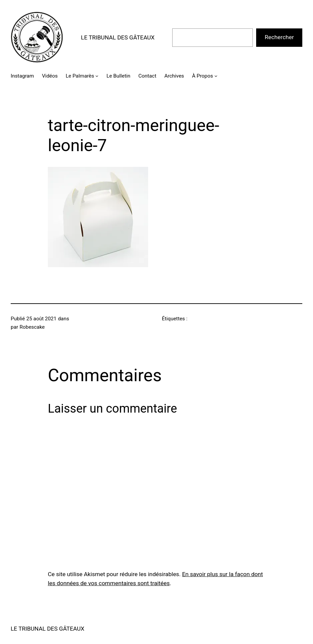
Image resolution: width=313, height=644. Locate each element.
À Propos (202, 76)
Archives (174, 76)
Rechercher (279, 37)
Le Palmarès (80, 76)
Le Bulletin (119, 76)
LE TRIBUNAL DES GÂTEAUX (118, 37)
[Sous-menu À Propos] (216, 76)
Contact (147, 76)
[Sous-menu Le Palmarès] (97, 76)
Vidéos (50, 76)
